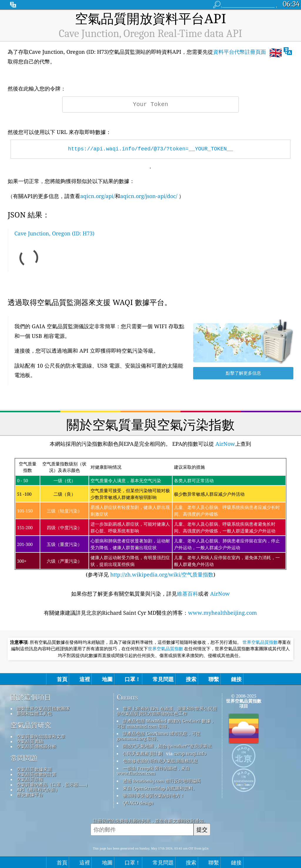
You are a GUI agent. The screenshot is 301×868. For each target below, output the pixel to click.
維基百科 (188, 594)
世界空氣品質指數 (260, 642)
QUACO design (138, 803)
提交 (202, 829)
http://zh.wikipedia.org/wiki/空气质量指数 (161, 574)
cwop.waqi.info (190, 753)
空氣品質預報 (30, 779)
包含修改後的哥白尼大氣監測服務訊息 (160, 761)
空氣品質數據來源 (34, 769)
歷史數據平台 (30, 795)
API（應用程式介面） (38, 790)
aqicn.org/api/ (98, 196)
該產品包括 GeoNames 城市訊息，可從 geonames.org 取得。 (159, 736)
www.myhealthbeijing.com (223, 613)
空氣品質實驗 (30, 741)
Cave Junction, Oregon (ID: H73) (54, 233)
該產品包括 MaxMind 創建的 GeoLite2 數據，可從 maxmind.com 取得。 (166, 723)
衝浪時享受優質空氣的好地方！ (154, 795)
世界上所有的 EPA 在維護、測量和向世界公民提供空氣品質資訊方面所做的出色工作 (167, 711)
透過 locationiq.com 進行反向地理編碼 (162, 781)
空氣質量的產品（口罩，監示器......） (53, 785)
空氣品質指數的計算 (37, 774)
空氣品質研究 (31, 725)
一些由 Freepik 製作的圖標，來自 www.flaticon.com (153, 771)
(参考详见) (150, 518)
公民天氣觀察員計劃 (143, 753)
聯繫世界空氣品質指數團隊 (43, 708)
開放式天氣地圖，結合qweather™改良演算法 (167, 746)
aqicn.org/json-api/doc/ (149, 196)
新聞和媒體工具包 (34, 713)
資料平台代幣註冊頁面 (240, 52)
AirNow (225, 444)
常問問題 (24, 758)
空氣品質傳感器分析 (37, 746)
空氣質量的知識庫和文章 (41, 736)
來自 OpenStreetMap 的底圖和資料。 (160, 788)
